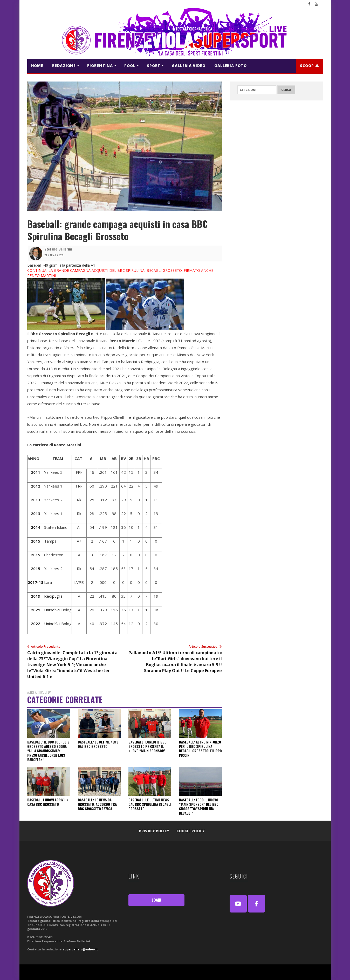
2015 (36, 541)
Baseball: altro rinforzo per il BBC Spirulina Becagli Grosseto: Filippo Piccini (200, 749)
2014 (36, 527)
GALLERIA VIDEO (189, 66)
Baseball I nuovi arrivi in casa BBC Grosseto (48, 802)
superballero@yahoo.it (80, 949)
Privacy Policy (154, 831)
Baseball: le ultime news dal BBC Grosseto (98, 744)
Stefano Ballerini (58, 249)
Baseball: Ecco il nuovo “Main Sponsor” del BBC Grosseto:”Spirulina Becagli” (199, 806)
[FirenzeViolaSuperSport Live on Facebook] (257, 904)
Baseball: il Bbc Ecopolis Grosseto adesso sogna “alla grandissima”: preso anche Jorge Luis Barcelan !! (48, 751)
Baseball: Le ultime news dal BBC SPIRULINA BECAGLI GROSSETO (150, 804)
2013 (36, 500)
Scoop (309, 66)
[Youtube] (238, 904)
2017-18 (36, 582)
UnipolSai (52, 610)
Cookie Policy (191, 831)
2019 (36, 596)
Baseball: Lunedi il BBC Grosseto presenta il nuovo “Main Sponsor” (147, 746)
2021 (36, 610)
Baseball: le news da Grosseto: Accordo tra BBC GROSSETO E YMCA (97, 804)
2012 (36, 486)
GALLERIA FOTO (231, 66)
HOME (37, 66)
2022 (36, 624)
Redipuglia (53, 596)
